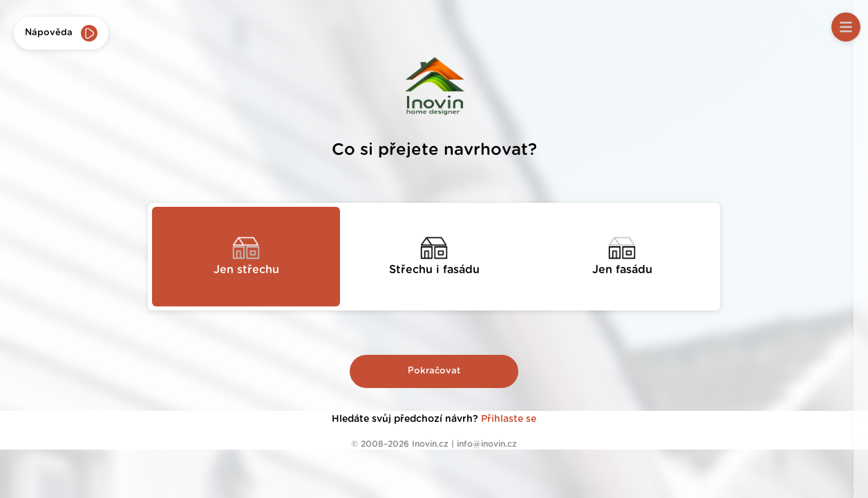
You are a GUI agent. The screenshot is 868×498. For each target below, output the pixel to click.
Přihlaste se (509, 419)
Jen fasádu (622, 270)
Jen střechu (246, 270)
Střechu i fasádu (434, 270)
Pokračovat (434, 371)
